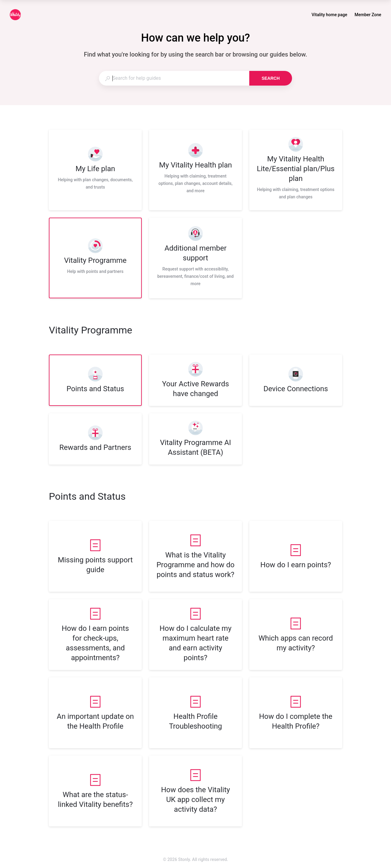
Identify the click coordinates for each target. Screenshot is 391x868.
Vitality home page (329, 15)
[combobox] (174, 78)
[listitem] (95, 170)
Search (270, 78)
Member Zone (368, 15)
